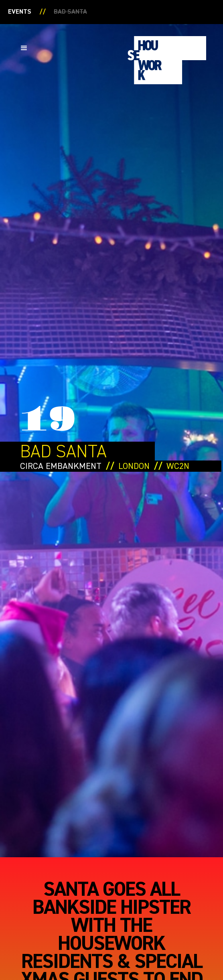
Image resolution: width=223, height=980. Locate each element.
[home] (165, 60)
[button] (24, 48)
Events (20, 12)
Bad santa (70, 12)
